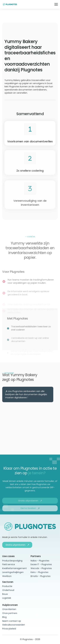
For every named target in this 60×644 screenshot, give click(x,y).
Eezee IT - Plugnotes (41, 564)
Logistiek (7, 598)
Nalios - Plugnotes (40, 561)
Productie (7, 586)
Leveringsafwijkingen (13, 572)
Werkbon (7, 576)
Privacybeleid (9, 629)
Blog (4, 617)
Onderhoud (8, 590)
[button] (56, 4)
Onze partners (10, 613)
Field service (9, 564)
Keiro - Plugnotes (39, 572)
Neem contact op (12, 621)
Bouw (5, 594)
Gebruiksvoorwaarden (14, 625)
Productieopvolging (12, 561)
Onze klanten (9, 609)
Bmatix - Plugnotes (41, 576)
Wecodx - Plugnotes (41, 568)
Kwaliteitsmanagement (14, 568)
